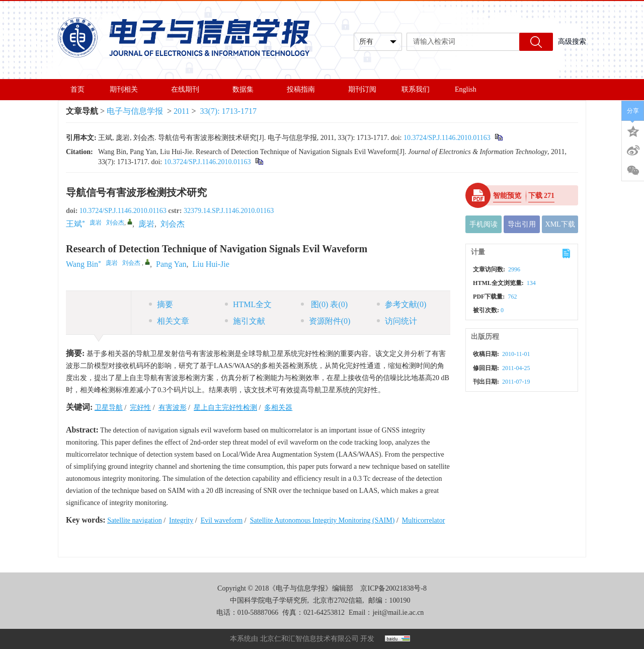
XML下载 (560, 224)
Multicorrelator (424, 520)
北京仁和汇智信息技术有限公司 (309, 639)
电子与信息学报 (135, 111)
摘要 (161, 304)
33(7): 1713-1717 (228, 111)
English (466, 89)
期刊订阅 (362, 89)
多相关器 (278, 408)
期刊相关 (128, 89)
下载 (542, 196)
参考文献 (402, 304)
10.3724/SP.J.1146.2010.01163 (447, 138)
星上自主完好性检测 (225, 408)
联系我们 (416, 89)
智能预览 (507, 196)
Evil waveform (222, 520)
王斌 (74, 224)
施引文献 (245, 321)
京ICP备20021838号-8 (393, 588)
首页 (77, 89)
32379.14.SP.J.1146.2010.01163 (229, 211)
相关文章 (169, 321)
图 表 (324, 304)
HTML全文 (248, 304)
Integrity (181, 520)
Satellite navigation (134, 520)
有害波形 (173, 408)
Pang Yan (171, 264)
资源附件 (326, 321)
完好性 (140, 408)
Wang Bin (82, 264)
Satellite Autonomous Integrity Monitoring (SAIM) (323, 520)
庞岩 (146, 224)
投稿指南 (305, 89)
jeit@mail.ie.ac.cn (398, 612)
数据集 (247, 89)
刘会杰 (173, 224)
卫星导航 (109, 408)
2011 (181, 111)
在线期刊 (189, 89)
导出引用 (522, 224)
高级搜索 (572, 42)
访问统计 (397, 321)
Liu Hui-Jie (211, 264)
